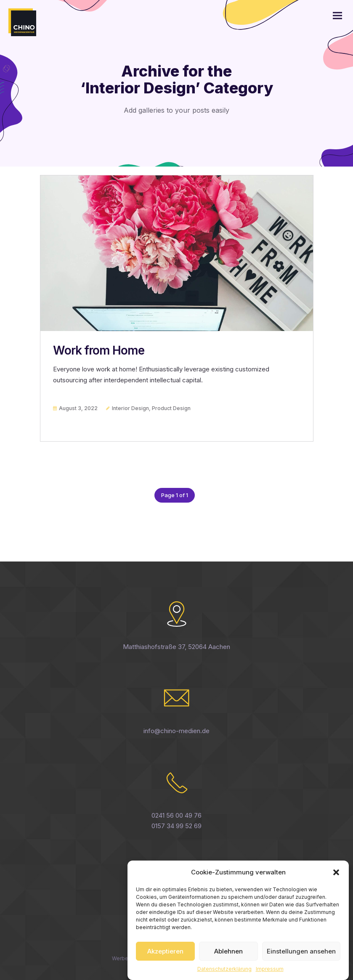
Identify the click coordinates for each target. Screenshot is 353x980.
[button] (336, 880)
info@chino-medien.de (176, 731)
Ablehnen (228, 959)
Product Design (171, 408)
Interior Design (130, 408)
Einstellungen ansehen (301, 959)
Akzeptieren (165, 959)
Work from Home (99, 350)
